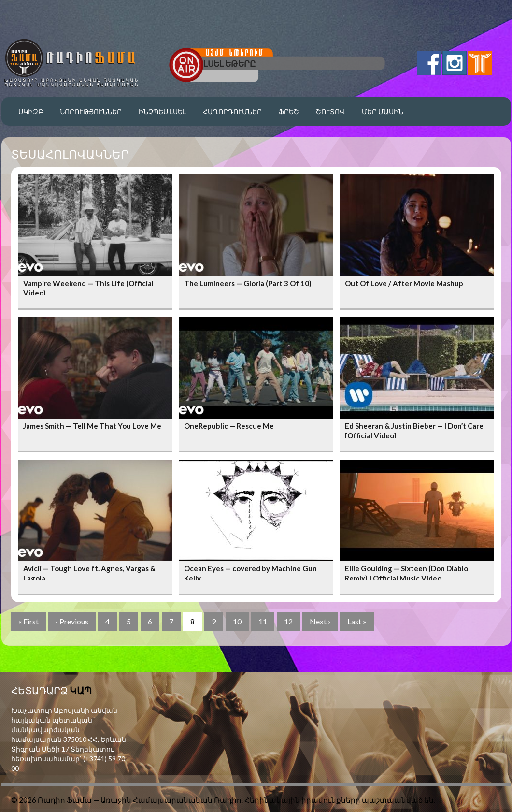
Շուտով (330, 111)
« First (28, 621)
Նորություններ (91, 111)
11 (263, 621)
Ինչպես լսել (162, 111)
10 (237, 621)
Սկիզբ (31, 111)
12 (288, 621)
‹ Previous (72, 621)
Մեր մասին (383, 111)
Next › (320, 621)
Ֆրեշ (289, 111)
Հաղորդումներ (232, 111)
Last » (357, 621)
